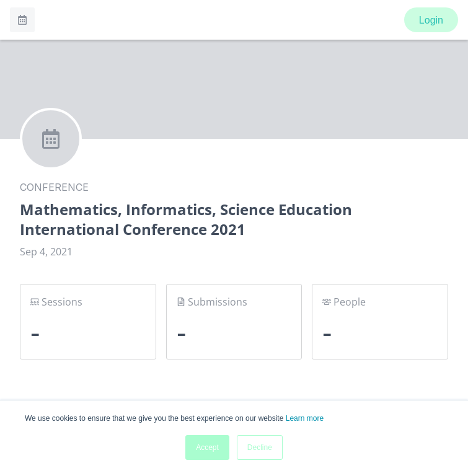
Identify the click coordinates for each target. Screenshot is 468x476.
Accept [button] (207, 447)
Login (431, 20)
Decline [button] (260, 447)
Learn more (305, 418)
